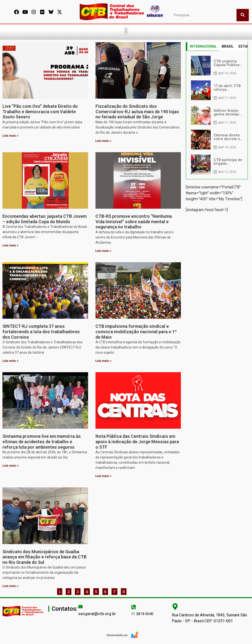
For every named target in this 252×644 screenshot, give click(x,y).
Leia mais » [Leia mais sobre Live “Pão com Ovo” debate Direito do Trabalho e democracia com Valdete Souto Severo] (10, 136)
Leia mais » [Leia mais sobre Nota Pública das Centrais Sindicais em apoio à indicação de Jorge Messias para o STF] (103, 476)
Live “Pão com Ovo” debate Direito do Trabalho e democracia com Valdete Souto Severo (40, 111)
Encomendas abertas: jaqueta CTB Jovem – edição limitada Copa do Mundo (45, 219)
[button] (126, 31)
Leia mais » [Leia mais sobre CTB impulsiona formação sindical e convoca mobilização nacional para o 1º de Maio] (103, 361)
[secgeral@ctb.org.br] (80, 607)
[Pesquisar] (243, 15)
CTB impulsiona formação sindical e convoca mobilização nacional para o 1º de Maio (136, 331)
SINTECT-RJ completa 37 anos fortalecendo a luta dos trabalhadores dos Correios (41, 331)
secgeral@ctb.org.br (97, 614)
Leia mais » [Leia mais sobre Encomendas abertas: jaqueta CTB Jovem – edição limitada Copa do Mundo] (10, 245)
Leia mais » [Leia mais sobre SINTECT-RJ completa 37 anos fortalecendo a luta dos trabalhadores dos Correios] (10, 361)
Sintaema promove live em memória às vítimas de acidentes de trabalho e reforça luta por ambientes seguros (42, 442)
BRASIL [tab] (228, 46)
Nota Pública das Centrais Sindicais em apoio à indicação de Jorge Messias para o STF (137, 442)
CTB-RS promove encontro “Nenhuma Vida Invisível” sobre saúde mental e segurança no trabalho (134, 221)
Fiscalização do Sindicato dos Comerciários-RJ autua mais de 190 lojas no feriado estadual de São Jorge (137, 111)
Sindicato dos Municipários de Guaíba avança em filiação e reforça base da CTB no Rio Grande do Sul (44, 557)
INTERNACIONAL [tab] (203, 46)
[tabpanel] (217, 115)
